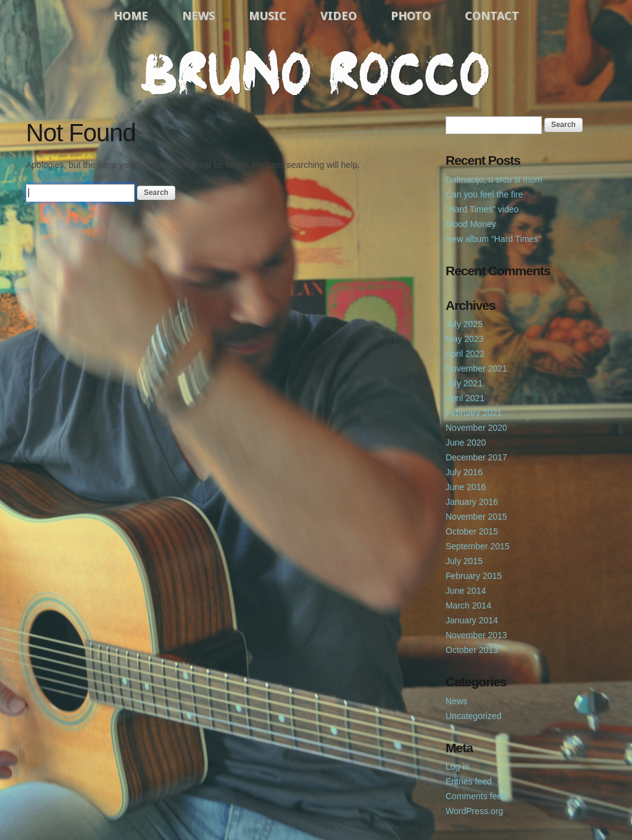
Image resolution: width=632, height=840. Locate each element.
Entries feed (469, 781)
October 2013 (472, 650)
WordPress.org (474, 811)
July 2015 (464, 561)
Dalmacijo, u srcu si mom (494, 180)
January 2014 (472, 620)
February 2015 (474, 576)
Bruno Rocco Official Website (316, 72)
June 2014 (466, 591)
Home (131, 15)
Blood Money (471, 224)
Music (268, 15)
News (198, 15)
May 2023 (464, 339)
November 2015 (476, 517)
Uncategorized (473, 716)
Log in (457, 767)
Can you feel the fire (484, 194)
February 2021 (474, 413)
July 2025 (464, 324)
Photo (411, 15)
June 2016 (466, 487)
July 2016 (464, 472)
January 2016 (472, 502)
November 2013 (476, 635)
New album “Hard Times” (493, 239)
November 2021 (476, 368)
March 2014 (468, 605)
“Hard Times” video (482, 209)
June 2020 (466, 443)
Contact (492, 15)
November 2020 (476, 428)
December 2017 (476, 457)
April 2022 (465, 354)
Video (339, 15)
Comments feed (476, 796)
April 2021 (465, 398)
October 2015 (472, 531)
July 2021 (464, 383)
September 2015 (478, 546)
